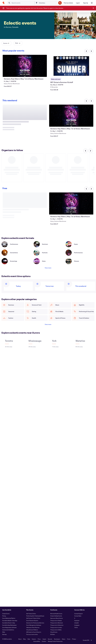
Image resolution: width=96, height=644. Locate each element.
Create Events (6, 614)
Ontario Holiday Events (56, 616)
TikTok (76, 627)
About (20, 639)
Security (50, 639)
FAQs (4, 632)
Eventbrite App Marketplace (9, 625)
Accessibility (37, 641)
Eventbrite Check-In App (9, 623)
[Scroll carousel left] (85, 151)
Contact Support (79, 614)
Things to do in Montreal (56, 623)
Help (29, 639)
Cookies (44, 641)
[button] (7, 43)
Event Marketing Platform (9, 618)
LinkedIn (77, 623)
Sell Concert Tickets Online (33, 618)
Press (39, 639)
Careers (34, 639)
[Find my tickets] (68, 3)
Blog (24, 639)
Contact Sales (78, 616)
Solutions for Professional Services (35, 623)
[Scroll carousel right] (91, 51)
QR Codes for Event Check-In (34, 632)
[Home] (3, 3)
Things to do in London (56, 627)
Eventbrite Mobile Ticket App (10, 620)
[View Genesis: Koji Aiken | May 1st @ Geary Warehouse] (25, 66)
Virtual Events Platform (32, 630)
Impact (44, 639)
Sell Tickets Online (31, 614)
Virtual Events (54, 632)
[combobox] (48, 3)
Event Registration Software (9, 627)
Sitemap (4, 634)
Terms (69, 639)
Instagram (77, 625)
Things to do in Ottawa (56, 620)
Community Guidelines (8, 630)
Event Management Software (34, 625)
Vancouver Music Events (57, 618)
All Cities (53, 634)
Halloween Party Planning (33, 627)
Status (64, 639)
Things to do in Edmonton (57, 625)
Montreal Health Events (56, 614)
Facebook (77, 620)
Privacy (74, 639)
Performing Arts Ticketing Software (35, 616)
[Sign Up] (86, 3)
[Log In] (78, 3)
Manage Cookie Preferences (55, 641)
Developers (57, 639)
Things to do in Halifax (56, 630)
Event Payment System (32, 620)
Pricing (4, 616)
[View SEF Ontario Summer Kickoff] (71, 66)
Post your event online (32, 634)
